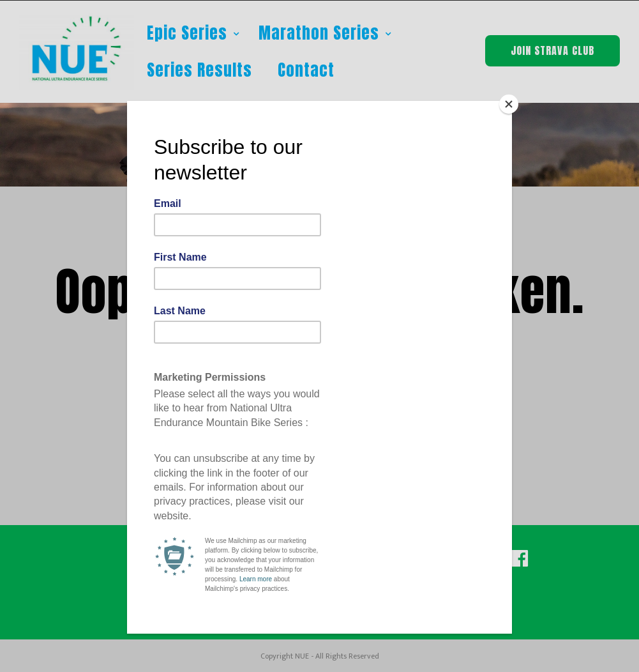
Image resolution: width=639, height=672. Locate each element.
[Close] (509, 104)
